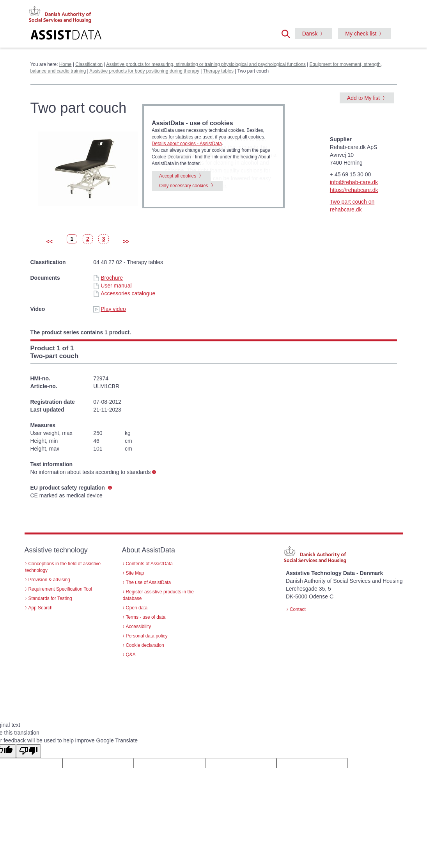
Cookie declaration (145, 645)
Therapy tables (218, 71)
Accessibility (139, 627)
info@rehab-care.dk (354, 182)
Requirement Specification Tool (60, 589)
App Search (41, 608)
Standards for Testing (50, 598)
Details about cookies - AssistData (187, 144)
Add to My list (363, 98)
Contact (298, 609)
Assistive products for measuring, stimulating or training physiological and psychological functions (206, 64)
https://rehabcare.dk (354, 190)
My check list (361, 34)
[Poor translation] (28, 751)
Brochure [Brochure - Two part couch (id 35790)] (108, 278)
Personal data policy (147, 636)
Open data (137, 608)
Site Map (135, 573)
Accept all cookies (178, 176)
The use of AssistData (149, 582)
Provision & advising (49, 580)
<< (50, 241)
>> (126, 241)
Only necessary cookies (184, 186)
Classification (89, 64)
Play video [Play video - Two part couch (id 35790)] (110, 309)
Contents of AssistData (149, 564)
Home (66, 64)
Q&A (131, 655)
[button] (288, 33)
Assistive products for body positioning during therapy (144, 71)
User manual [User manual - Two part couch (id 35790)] (112, 286)
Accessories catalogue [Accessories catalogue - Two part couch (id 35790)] (124, 293)
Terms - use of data (146, 617)
